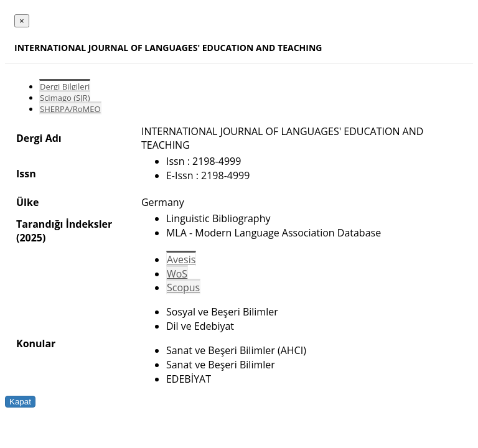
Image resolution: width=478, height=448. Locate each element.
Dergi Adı (39, 138)
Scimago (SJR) (65, 98)
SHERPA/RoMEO (70, 109)
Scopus (183, 287)
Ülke (27, 202)
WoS (177, 274)
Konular (36, 343)
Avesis (181, 259)
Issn (26, 174)
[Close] (22, 21)
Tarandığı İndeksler (64, 224)
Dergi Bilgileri (65, 86)
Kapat (20, 402)
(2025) (31, 238)
